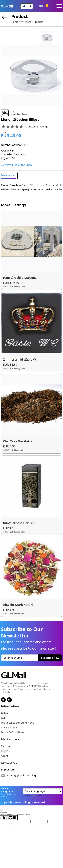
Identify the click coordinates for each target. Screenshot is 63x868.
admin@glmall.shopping (21, 775)
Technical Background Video (18, 723)
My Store (26, 22)
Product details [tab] (9, 175)
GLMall (5, 713)
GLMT (4, 718)
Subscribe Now (50, 658)
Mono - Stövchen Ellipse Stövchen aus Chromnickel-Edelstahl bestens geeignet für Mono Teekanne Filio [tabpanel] (32, 187)
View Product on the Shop (16, 165)
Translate (36, 795)
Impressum (8, 769)
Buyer (4, 751)
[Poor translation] (12, 818)
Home (15, 22)
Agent (5, 756)
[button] (27, 6)
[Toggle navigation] (59, 6)
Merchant (7, 746)
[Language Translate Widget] (42, 791)
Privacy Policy (9, 727)
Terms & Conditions (13, 732)
